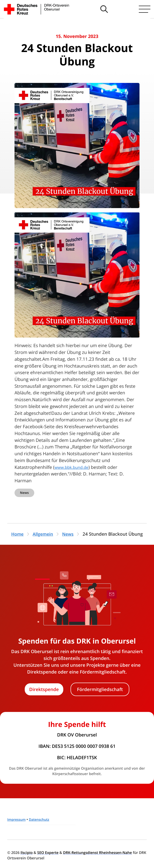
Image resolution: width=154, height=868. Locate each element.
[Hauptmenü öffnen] (145, 9)
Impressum (17, 819)
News (24, 493)
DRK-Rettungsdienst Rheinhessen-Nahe (97, 853)
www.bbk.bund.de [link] (73, 467)
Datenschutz (41, 819)
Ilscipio (27, 853)
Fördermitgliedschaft (100, 689)
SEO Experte (48, 853)
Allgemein (43, 534)
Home (16, 534)
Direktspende (44, 689)
